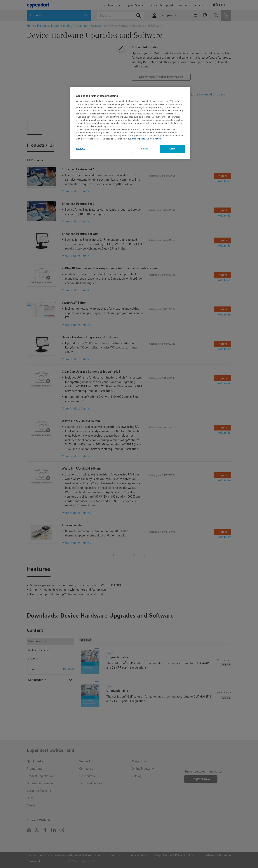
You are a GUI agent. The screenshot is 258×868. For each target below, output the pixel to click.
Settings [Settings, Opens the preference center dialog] (80, 149)
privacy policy (138, 139)
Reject (144, 149)
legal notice (155, 139)
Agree (172, 149)
